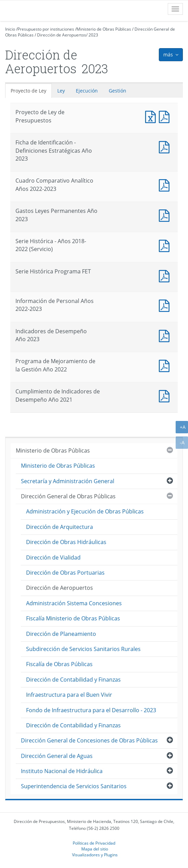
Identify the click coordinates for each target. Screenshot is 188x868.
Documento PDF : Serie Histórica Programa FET (166, 275)
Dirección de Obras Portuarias (65, 573)
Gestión (118, 91)
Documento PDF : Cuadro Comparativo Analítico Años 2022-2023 (166, 185)
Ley (61, 91)
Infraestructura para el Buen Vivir (69, 695)
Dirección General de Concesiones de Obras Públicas (89, 740)
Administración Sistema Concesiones (74, 603)
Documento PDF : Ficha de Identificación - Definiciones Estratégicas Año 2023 (166, 146)
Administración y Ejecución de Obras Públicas (85, 511)
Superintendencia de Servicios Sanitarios (74, 786)
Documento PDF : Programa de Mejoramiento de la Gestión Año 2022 (166, 365)
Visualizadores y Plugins (95, 855)
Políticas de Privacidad (94, 843)
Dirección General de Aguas (57, 756)
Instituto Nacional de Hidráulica (62, 771)
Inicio (10, 29)
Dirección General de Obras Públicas (68, 496)
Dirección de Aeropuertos (62, 35)
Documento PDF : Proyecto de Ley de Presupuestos (166, 116)
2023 (93, 35)
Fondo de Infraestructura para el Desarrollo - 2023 (91, 710)
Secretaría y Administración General (68, 481)
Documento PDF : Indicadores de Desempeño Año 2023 (166, 335)
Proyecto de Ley (28, 91)
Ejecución (87, 91)
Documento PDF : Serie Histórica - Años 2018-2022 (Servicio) (166, 245)
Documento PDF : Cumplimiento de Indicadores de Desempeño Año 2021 (166, 395)
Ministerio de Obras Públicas (104, 29)
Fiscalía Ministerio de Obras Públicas (73, 618)
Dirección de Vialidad (53, 557)
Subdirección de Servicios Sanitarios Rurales (83, 649)
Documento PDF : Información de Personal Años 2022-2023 (166, 305)
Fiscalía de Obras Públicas (59, 664)
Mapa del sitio (95, 849)
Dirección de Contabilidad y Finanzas (73, 680)
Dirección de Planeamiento (61, 634)
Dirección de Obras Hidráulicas (66, 542)
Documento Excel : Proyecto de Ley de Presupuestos (152, 116)
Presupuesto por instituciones (46, 29)
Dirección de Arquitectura (60, 527)
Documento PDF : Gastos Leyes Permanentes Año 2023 (166, 215)
